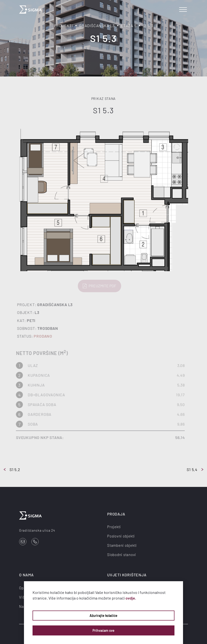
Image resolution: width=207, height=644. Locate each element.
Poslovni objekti (121, 536)
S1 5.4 (195, 469)
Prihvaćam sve (103, 630)
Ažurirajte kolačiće (103, 616)
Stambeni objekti (122, 545)
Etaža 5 (129, 26)
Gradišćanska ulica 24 (37, 530)
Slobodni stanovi (122, 555)
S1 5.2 (12, 469)
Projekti (63, 26)
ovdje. (131, 598)
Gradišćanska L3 (97, 26)
